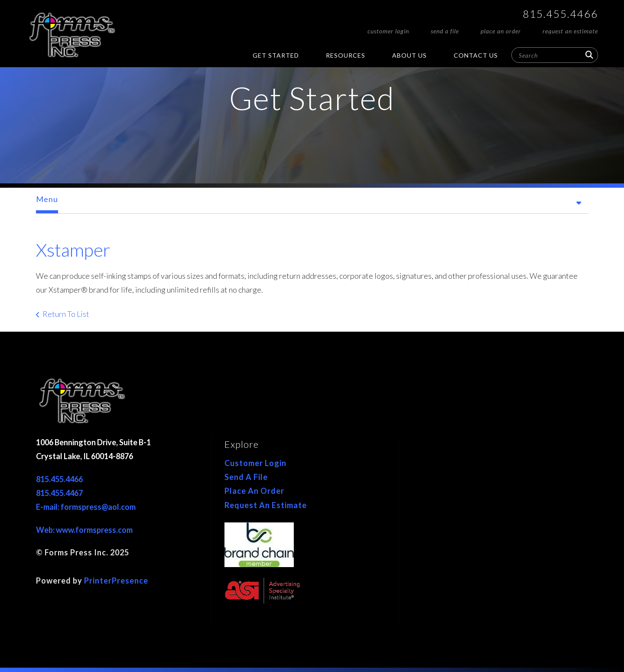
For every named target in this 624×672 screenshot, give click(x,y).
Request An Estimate (570, 31)
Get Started (276, 55)
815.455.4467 (59, 493)
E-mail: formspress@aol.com (86, 507)
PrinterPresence (116, 581)
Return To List (66, 314)
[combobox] (555, 55)
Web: (46, 530)
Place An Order (501, 31)
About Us (409, 55)
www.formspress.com (94, 530)
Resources (346, 55)
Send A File (445, 31)
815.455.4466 (560, 14)
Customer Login (388, 31)
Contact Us (476, 55)
